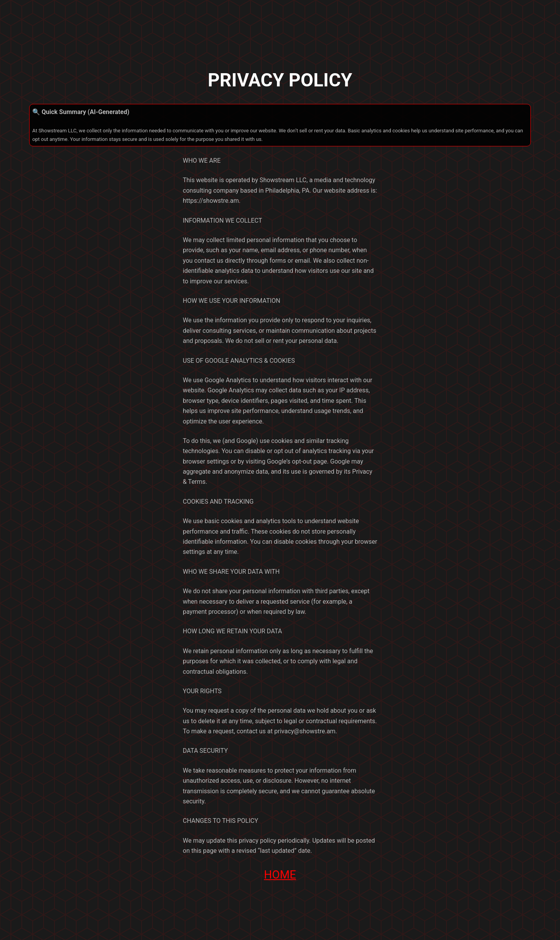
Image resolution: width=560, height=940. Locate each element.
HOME (280, 875)
